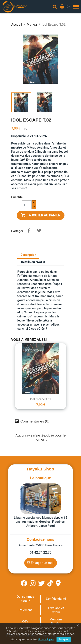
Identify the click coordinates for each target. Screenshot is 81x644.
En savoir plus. (46, 640)
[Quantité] (27, 205)
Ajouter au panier (41, 215)
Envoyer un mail (40, 563)
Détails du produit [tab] (33, 262)
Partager (29, 230)
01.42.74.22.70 (41, 552)
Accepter (64, 640)
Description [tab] (28, 255)
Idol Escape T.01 (40, 399)
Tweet (39, 230)
